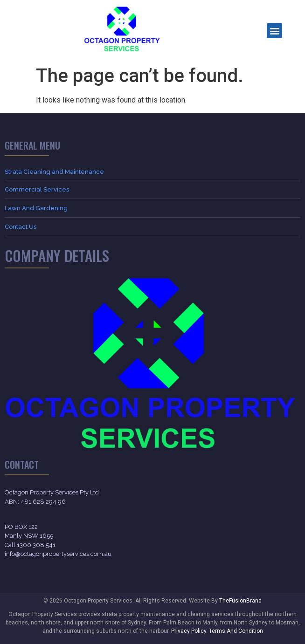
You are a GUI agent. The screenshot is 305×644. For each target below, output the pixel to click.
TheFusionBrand (240, 601)
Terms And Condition (236, 631)
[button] (274, 31)
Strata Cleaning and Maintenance (54, 172)
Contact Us (21, 227)
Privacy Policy (189, 631)
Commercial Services (37, 189)
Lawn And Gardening (36, 208)
